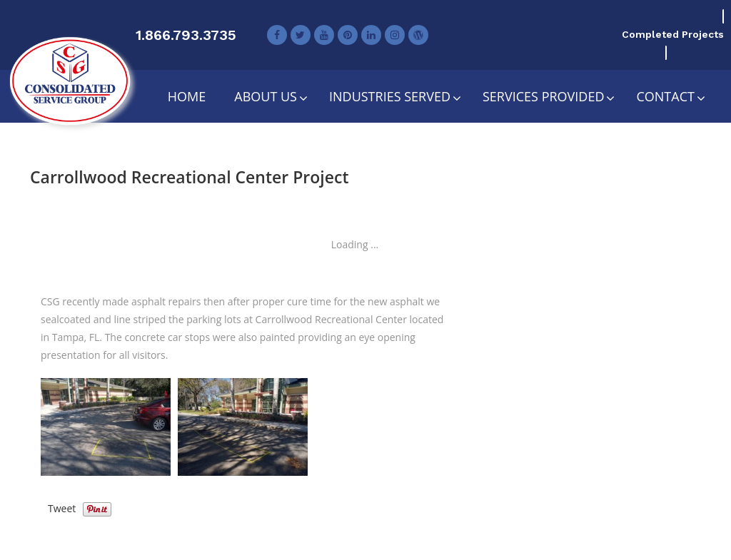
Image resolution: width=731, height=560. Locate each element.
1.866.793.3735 (186, 35)
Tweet (62, 508)
